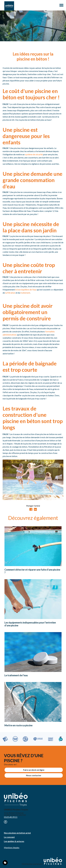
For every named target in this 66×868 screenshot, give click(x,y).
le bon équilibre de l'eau (26, 290)
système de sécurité (34, 154)
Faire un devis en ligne (34, 770)
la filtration (10, 293)
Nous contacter (34, 775)
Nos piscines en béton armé (17, 833)
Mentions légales (12, 848)
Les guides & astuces (14, 841)
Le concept (9, 837)
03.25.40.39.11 (11, 817)
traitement (25, 293)
